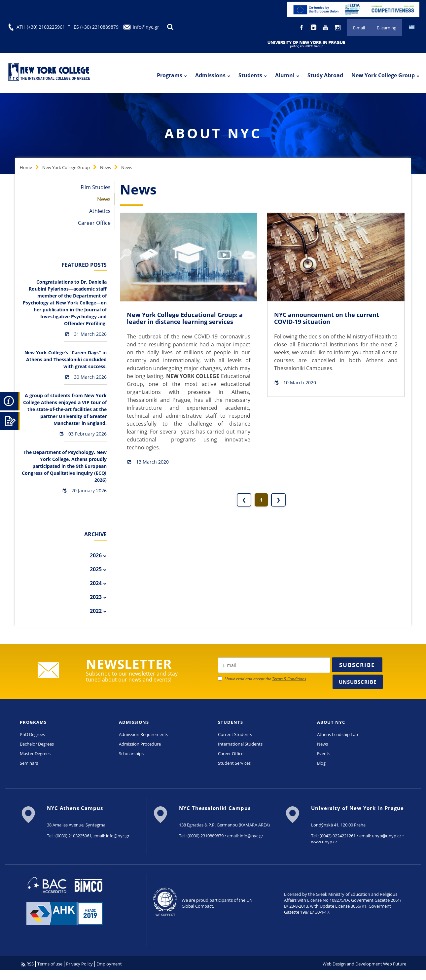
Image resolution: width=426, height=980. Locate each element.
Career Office (94, 223)
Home (26, 167)
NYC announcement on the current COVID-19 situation (327, 318)
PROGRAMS (33, 722)
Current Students (235, 734)
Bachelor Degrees (37, 744)
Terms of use (50, 964)
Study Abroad (325, 75)
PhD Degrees (32, 734)
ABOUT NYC (331, 722)
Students (250, 75)
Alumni (285, 75)
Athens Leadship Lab (337, 734)
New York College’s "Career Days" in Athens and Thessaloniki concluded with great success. (66, 359)
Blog (321, 763)
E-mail (359, 28)
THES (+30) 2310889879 (93, 27)
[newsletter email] (274, 665)
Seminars (29, 763)
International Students (240, 744)
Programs (170, 75)
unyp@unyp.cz (387, 836)
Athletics (100, 211)
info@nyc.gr (146, 27)
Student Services (234, 763)
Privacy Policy (79, 964)
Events (324, 753)
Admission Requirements (143, 734)
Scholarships (131, 753)
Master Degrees (35, 753)
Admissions (210, 75)
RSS (28, 964)
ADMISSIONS (134, 722)
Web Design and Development (352, 964)
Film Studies (96, 187)
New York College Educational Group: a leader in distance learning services (185, 318)
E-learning (387, 28)
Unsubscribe (358, 682)
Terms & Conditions (289, 679)
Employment (109, 964)
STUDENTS (231, 722)
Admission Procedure (140, 744)
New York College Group (383, 75)
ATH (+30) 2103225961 (41, 27)
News (106, 167)
